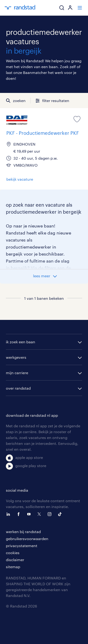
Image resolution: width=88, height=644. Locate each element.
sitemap (13, 567)
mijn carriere (17, 373)
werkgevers (16, 357)
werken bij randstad (23, 532)
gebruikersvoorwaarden (27, 539)
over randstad (18, 388)
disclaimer (15, 560)
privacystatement (22, 546)
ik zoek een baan (21, 342)
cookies (13, 553)
